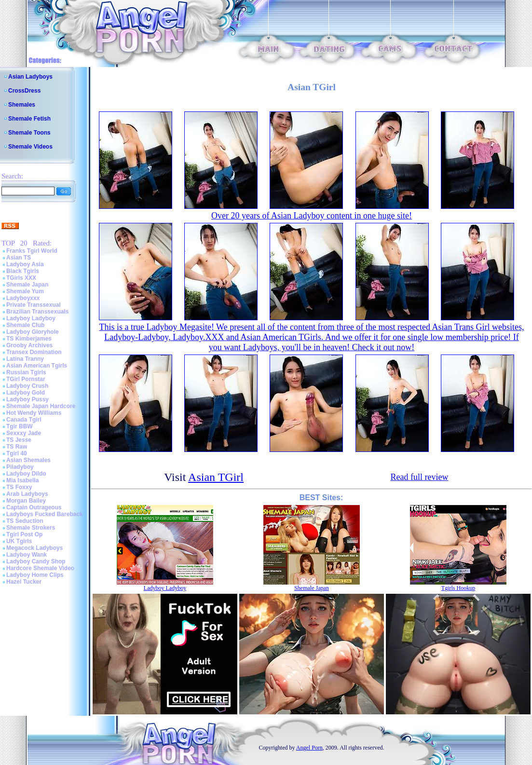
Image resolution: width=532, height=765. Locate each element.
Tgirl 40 (17, 453)
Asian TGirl (216, 477)
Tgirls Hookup (458, 588)
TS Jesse (19, 440)
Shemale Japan (27, 285)
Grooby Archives (29, 345)
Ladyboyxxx (23, 298)
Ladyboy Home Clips (35, 575)
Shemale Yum (25, 291)
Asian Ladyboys (30, 77)
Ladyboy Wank (27, 555)
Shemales (22, 105)
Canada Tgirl (24, 420)
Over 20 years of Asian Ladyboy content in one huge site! (312, 216)
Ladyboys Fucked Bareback (45, 514)
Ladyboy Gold (26, 393)
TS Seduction (25, 521)
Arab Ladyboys (27, 494)
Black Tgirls (23, 271)
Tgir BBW (20, 426)
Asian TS (19, 258)
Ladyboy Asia (25, 264)
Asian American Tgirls (37, 366)
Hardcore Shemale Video (40, 568)
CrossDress (24, 91)
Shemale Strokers (31, 528)
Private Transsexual (34, 305)
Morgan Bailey (26, 501)
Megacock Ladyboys (34, 548)
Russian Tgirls (26, 372)
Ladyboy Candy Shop (36, 561)
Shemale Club (25, 325)
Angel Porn (309, 748)
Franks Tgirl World (32, 251)
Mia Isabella (22, 480)
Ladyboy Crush (27, 386)
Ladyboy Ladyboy (31, 318)
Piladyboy (20, 467)
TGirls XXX (21, 278)
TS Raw (17, 447)
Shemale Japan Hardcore (41, 406)
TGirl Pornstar (26, 379)
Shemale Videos (30, 147)
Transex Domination (34, 352)
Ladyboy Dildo (26, 474)
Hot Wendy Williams (34, 413)
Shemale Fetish (29, 119)
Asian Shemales (28, 460)
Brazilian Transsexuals (37, 312)
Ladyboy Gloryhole (33, 332)
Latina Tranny (25, 359)
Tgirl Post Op (24, 534)
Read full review (419, 477)
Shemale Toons (29, 133)
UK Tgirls (19, 541)
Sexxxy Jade (24, 433)
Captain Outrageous (34, 507)
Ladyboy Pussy (27, 399)
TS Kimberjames (29, 339)
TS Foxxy (19, 487)
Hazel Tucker (24, 582)
